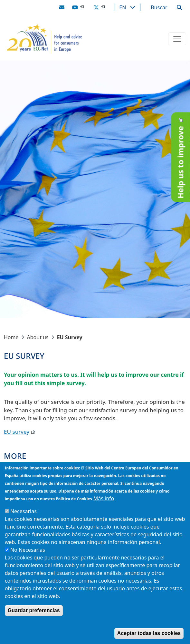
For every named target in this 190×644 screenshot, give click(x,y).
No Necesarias (28, 550)
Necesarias (24, 511)
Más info (104, 498)
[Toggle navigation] (177, 39)
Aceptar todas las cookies (149, 633)
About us (38, 337)
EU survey (17, 432)
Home (11, 337)
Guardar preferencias (34, 610)
